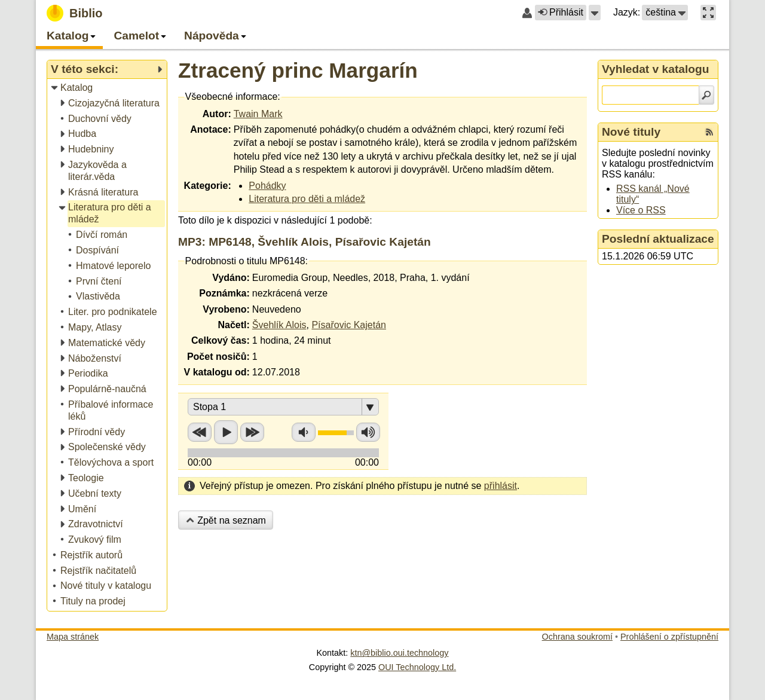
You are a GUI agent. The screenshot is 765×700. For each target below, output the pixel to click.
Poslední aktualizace (658, 239)
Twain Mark (258, 114)
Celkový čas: (221, 340)
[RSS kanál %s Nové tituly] (709, 132)
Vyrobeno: (226, 309)
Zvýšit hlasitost (368, 432)
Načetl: (233, 325)
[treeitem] (108, 88)
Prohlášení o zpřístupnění (669, 637)
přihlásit (501, 486)
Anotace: (210, 129)
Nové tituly (631, 132)
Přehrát (226, 432)
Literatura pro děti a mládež (307, 199)
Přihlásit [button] (561, 12)
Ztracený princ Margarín (298, 70)
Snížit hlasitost (304, 432)
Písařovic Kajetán (349, 325)
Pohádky (267, 186)
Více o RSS (641, 210)
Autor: (217, 114)
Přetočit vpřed (252, 432)
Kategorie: (208, 186)
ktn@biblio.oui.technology (399, 653)
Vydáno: (231, 278)
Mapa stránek (73, 637)
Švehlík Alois (279, 325)
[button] (595, 13)
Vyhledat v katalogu (656, 69)
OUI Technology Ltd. (417, 667)
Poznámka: (224, 293)
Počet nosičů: (218, 357)
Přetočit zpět (200, 432)
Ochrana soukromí (577, 637)
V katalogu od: (217, 372)
